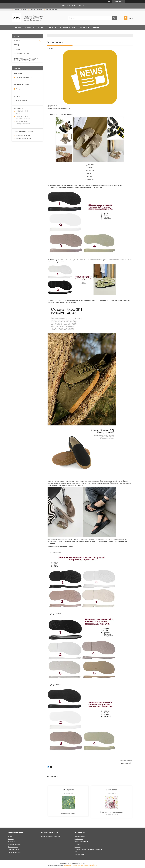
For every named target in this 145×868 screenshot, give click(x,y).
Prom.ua (83, 863)
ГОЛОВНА (17, 27)
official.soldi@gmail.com (24, 138)
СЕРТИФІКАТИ (84, 27)
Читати (81, 6)
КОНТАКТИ (52, 27)
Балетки (11, 839)
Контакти (78, 847)
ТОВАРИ (28, 27)
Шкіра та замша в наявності (51, 836)
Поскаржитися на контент (72, 865)
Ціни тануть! (111, 790)
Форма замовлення (81, 842)
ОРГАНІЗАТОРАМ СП (21, 54)
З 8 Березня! (68, 790)
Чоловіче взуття (13, 850)
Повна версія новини (68, 813)
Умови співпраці (80, 836)
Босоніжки (12, 842)
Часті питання (79, 854)
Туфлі (10, 836)
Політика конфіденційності (89, 865)
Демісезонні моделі (15, 844)
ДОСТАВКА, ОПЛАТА (67, 27)
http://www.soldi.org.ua (23, 135)
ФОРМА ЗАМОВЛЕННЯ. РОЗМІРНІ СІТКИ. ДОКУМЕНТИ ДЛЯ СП (26, 59)
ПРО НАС (40, 27)
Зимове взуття (13, 847)
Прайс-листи (79, 839)
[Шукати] (114, 18)
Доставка (78, 844)
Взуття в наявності (14, 852)
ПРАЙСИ (96, 27)
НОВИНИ (17, 49)
